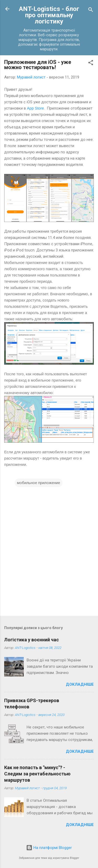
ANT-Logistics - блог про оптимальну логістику (49, 15)
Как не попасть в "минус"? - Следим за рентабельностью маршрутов (37, 774)
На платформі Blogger (49, 848)
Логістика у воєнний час (31, 640)
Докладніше (80, 684)
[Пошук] (91, 11)
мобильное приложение (39, 483)
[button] (91, 64)
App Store (35, 108)
